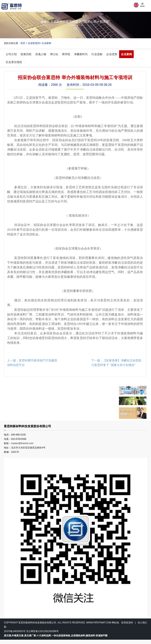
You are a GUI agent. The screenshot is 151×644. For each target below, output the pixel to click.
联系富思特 (127, 623)
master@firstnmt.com (22, 443)
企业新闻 (46, 43)
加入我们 (142, 623)
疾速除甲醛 (102, 636)
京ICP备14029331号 (15, 631)
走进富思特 (34, 43)
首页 (23, 43)
